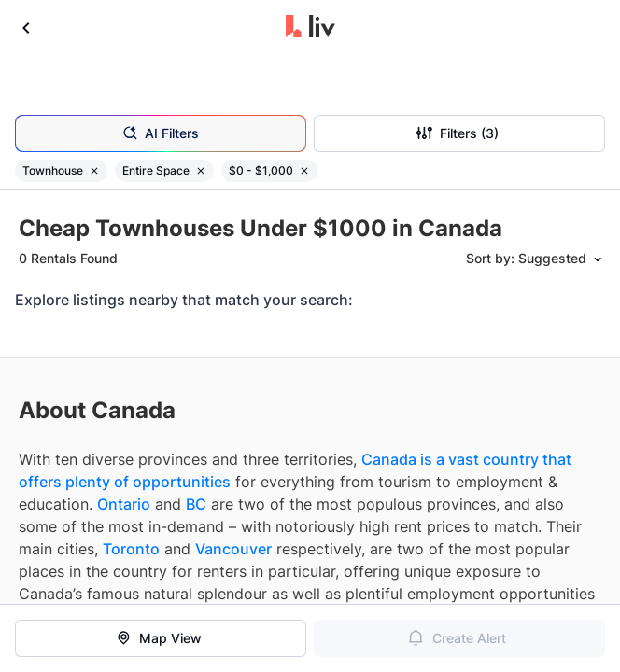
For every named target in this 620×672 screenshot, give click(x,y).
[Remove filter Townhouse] (94, 171)
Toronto (131, 549)
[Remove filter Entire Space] (201, 171)
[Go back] (26, 28)
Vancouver (233, 549)
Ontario (124, 504)
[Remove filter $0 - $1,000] (304, 171)
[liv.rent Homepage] (310, 28)
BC (196, 504)
